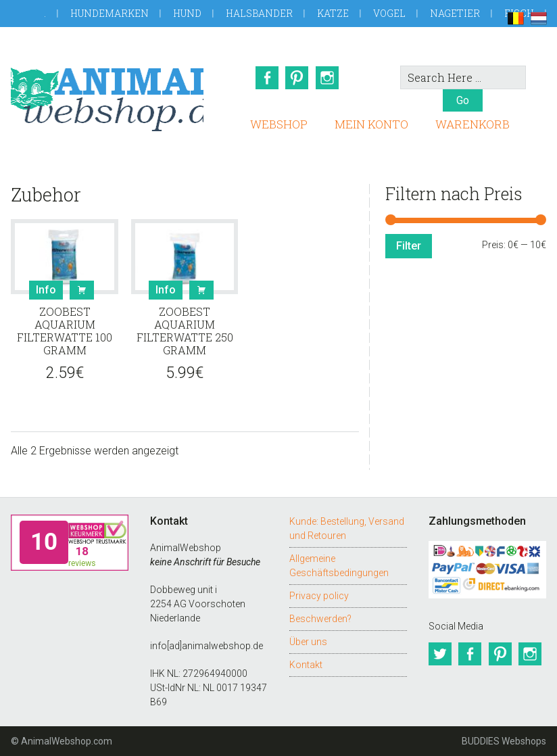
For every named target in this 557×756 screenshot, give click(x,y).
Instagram (329, 78)
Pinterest (297, 78)
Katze (333, 13)
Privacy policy (319, 596)
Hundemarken (110, 13)
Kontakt (306, 665)
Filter (409, 246)
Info (46, 290)
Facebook (266, 78)
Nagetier (455, 13)
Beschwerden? (320, 619)
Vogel (389, 13)
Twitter (440, 654)
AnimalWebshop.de (107, 93)
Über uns (308, 642)
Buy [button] (82, 290)
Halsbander (259, 13)
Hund (187, 13)
